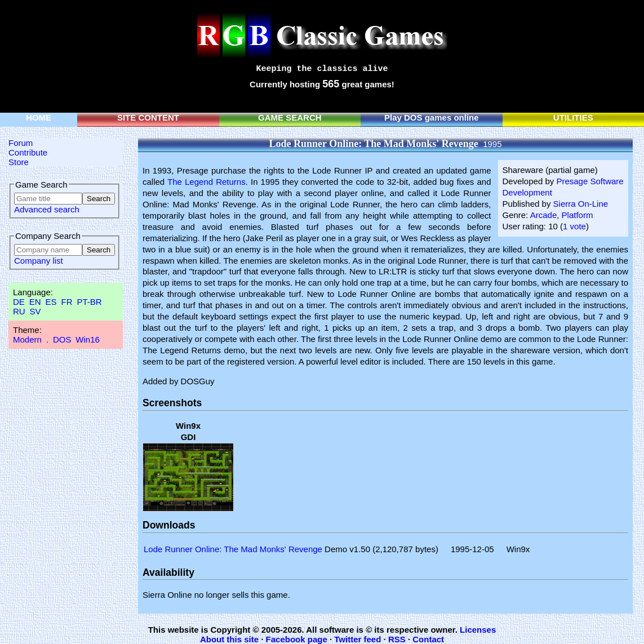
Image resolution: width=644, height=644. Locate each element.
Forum (21, 143)
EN (35, 302)
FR (66, 302)
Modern (27, 339)
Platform (578, 215)
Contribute (28, 152)
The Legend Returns (206, 182)
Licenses (478, 630)
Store (19, 162)
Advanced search (47, 209)
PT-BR (89, 302)
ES (51, 302)
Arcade (544, 215)
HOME (39, 117)
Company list (39, 261)
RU (19, 311)
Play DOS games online (432, 117)
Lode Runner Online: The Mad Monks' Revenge (233, 549)
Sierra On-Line (581, 204)
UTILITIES (573, 117)
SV (35, 311)
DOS (62, 339)
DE (19, 302)
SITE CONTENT (148, 117)
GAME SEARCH (290, 117)
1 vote (574, 226)
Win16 (88, 339)
